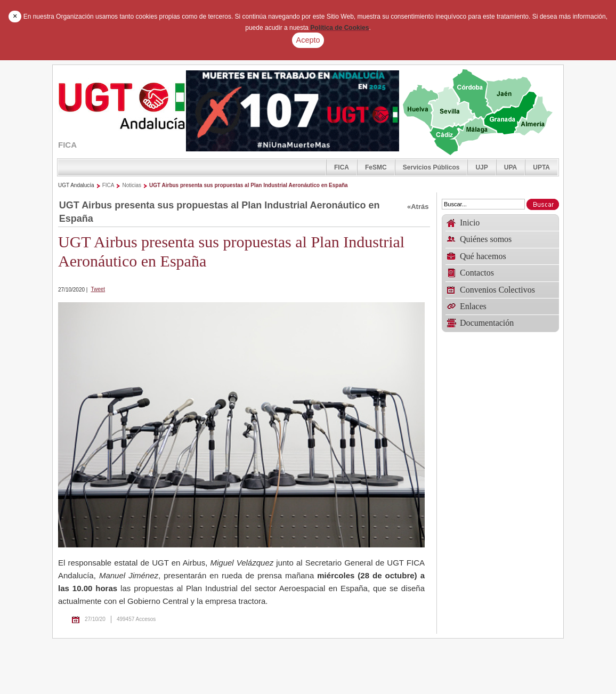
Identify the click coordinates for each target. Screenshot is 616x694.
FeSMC (376, 167)
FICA (342, 167)
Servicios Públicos (431, 167)
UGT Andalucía (76, 185)
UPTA (541, 167)
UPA (510, 167)
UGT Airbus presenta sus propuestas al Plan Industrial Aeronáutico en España (249, 185)
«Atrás (418, 207)
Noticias (132, 185)
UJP (481, 167)
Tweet (98, 289)
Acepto (308, 40)
